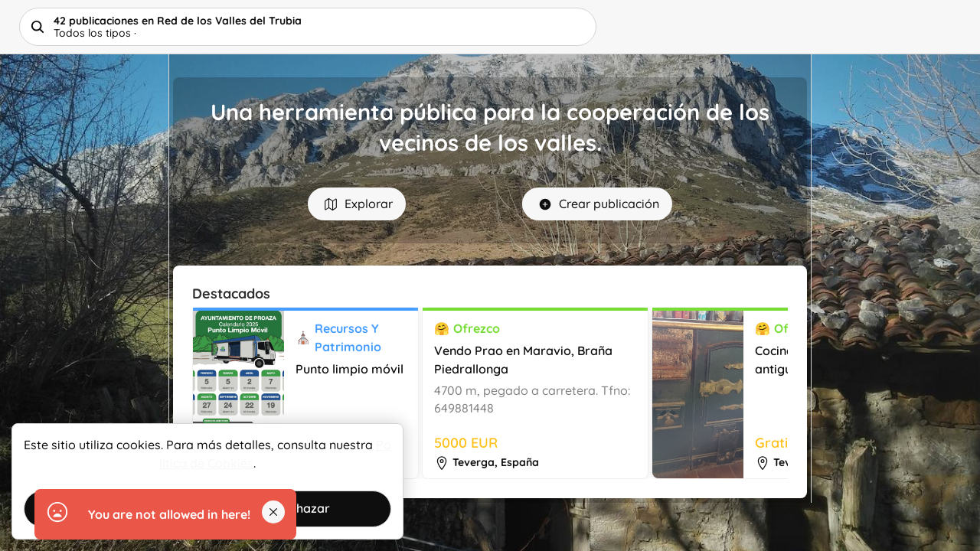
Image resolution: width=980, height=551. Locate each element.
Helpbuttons (135, 27)
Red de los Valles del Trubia (146, 15)
